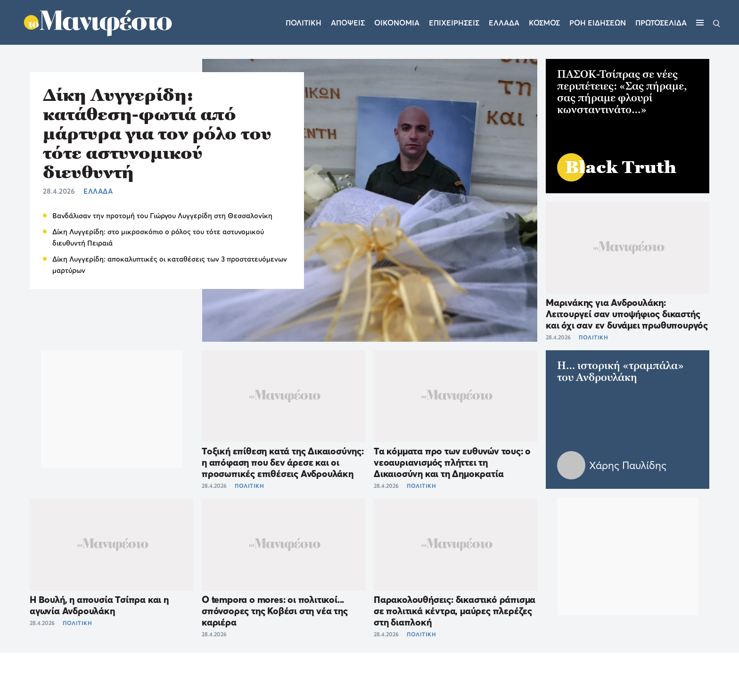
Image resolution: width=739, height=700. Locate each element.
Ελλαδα (504, 23)
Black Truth (621, 167)
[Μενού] (700, 23)
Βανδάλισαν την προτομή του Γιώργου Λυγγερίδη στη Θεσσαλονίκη (162, 215)
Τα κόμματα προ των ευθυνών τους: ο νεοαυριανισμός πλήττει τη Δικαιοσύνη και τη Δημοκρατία (452, 462)
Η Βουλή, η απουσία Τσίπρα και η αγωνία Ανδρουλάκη (99, 605)
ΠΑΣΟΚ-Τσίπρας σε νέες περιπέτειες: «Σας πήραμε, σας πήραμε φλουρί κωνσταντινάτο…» (622, 92)
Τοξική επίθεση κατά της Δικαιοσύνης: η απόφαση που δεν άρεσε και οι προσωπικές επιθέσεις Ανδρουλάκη (283, 462)
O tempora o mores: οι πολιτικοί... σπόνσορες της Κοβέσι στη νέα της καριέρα (275, 611)
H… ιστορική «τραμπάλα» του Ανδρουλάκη (620, 371)
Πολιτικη (304, 23)
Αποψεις (348, 23)
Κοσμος (544, 23)
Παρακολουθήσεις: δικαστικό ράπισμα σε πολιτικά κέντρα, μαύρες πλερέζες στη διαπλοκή (455, 611)
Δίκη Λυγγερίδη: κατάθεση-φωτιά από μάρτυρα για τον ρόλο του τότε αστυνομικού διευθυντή (157, 134)
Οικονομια (397, 23)
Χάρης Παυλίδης (628, 465)
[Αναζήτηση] (717, 23)
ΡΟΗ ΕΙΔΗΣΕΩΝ (598, 23)
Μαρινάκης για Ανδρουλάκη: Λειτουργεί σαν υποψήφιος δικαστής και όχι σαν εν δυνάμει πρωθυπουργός (627, 314)
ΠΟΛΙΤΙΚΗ (249, 486)
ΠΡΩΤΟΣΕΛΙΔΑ (661, 23)
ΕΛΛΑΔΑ (98, 191)
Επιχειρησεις (454, 23)
